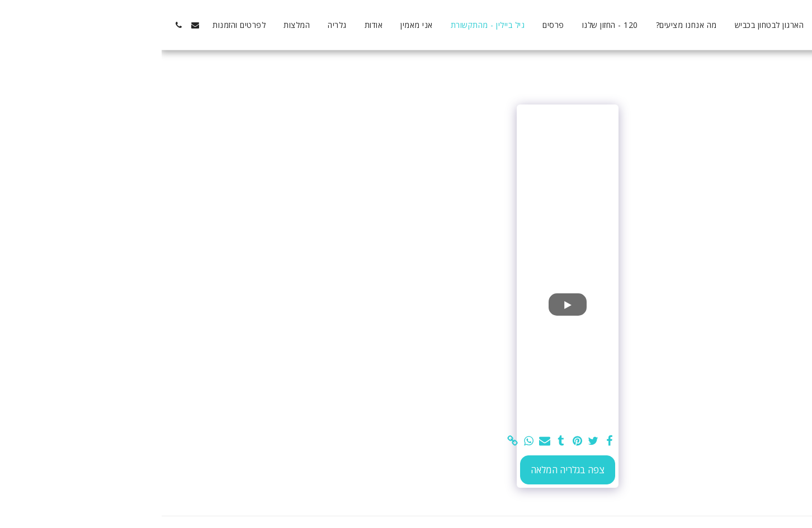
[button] (34, 25)
